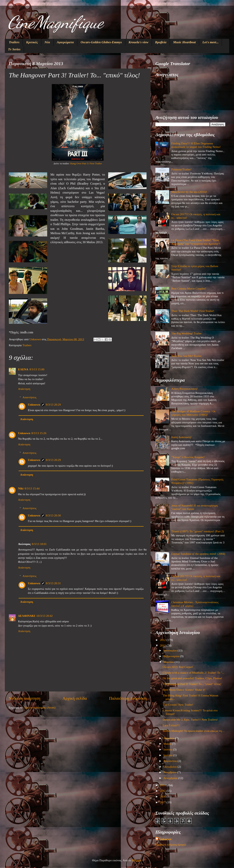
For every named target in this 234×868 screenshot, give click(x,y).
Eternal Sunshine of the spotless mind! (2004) (198, 554)
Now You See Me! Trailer (186, 356)
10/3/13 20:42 (44, 616)
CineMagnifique (55, 22)
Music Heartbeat (185, 42)
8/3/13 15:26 (39, 433)
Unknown (34, 405)
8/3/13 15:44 (32, 488)
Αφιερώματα (65, 42)
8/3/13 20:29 (53, 405)
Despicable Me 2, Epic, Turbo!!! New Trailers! (190, 720)
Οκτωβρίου (171, 767)
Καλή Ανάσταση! (181, 437)
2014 (163, 785)
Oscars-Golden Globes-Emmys (101, 42)
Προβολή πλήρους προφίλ (171, 845)
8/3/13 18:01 (39, 544)
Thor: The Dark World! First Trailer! (193, 311)
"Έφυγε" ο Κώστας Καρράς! (188, 457)
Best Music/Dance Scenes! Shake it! (184, 690)
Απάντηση (24, 389)
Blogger (137, 860)
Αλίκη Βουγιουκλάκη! (185, 389)
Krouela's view (138, 42)
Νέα (47, 42)
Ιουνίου (168, 749)
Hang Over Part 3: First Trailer (86, 163)
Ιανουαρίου (171, 650)
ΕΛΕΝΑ (23, 369)
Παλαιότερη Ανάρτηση (128, 698)
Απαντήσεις (29, 397)
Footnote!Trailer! (181, 169)
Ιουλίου (168, 755)
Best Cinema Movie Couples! (189, 288)
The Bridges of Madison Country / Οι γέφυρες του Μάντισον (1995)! (193, 413)
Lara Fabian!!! (171, 725)
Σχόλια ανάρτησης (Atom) (40, 707)
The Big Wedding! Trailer (186, 333)
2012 (163, 640)
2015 (163, 791)
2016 (163, 796)
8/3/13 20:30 (53, 515)
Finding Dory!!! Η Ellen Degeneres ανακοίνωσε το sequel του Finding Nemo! (196, 145)
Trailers (14, 42)
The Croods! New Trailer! (178, 705)
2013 (163, 645)
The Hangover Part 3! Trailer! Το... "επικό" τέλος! (192, 684)
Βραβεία (161, 42)
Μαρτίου (169, 662)
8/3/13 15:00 (37, 369)
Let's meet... (210, 42)
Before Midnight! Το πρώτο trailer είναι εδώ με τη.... (194, 731)
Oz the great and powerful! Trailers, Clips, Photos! (192, 678)
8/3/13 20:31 (53, 583)
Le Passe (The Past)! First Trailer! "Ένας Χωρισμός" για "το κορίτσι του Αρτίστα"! (196, 242)
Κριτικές (32, 42)
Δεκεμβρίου (171, 778)
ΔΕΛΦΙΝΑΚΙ (27, 616)
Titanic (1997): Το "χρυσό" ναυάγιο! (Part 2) (198, 531)
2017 (163, 802)
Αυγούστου (171, 761)
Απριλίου (169, 738)
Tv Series (14, 49)
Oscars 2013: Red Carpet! (178, 667)
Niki (21, 488)
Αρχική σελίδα (75, 698)
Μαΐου (168, 744)
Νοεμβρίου (170, 772)
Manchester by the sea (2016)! (189, 192)
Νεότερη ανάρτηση (24, 698)
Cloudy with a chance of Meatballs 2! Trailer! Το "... (193, 673)
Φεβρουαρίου (172, 656)
